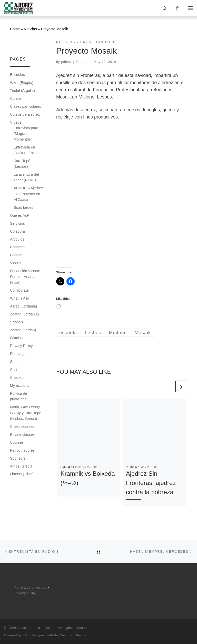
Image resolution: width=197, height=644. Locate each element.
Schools (17, 322)
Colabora (17, 231)
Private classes (22, 434)
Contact (16, 255)
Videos (16, 263)
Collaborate (19, 290)
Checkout (18, 378)
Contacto (17, 247)
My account (19, 385)
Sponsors (18, 458)
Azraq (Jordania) (23, 306)
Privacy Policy (21, 346)
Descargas (19, 354)
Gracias (16, 338)
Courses (17, 442)
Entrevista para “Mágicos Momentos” (26, 134)
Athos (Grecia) (22, 466)
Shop (14, 362)
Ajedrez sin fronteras (35, 628)
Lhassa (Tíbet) (22, 474)
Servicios (17, 223)
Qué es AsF (19, 215)
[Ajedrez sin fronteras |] (18, 8)
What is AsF (20, 298)
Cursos (16, 98)
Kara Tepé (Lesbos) (22, 164)
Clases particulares (26, 106)
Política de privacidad (19, 396)
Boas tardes (23, 207)
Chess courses (22, 427)
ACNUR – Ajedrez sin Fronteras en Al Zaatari (28, 194)
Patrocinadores (22, 450)
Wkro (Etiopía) (22, 83)
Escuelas (17, 75)
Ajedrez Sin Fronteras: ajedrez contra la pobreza (151, 483)
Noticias (30, 29)
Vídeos (16, 122)
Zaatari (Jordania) (24, 314)
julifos (66, 62)
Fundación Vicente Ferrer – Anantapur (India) (25, 276)
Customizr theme (73, 635)
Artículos (17, 239)
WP (25, 635)
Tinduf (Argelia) (22, 91)
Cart (13, 370)
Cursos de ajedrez (25, 114)
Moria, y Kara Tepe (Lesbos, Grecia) (26, 413)
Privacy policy (25, 593)
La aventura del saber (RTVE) (26, 177)
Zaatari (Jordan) (23, 330)
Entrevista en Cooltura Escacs (27, 150)
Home (15, 29)
